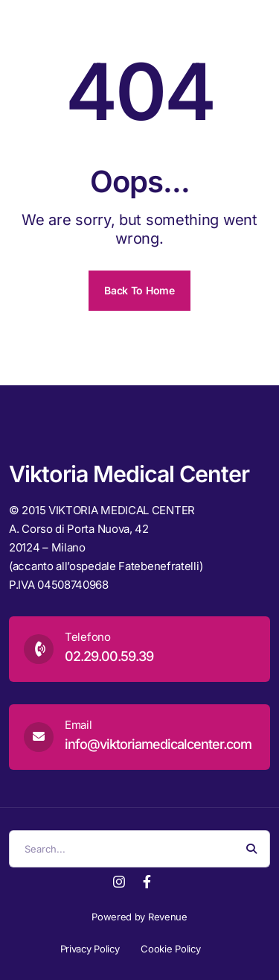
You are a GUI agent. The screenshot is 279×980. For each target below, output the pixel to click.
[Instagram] (119, 881)
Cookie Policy (170, 949)
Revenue (168, 917)
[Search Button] (251, 849)
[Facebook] (147, 881)
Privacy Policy (90, 949)
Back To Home (139, 290)
